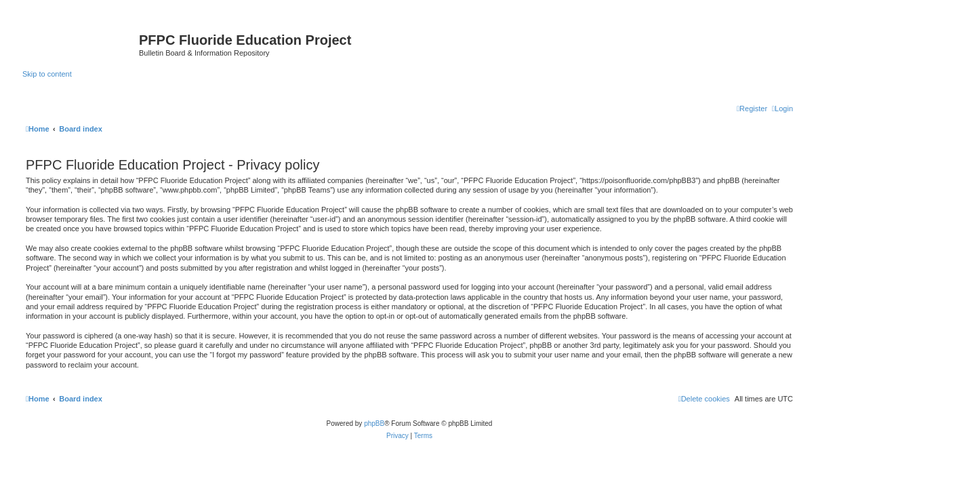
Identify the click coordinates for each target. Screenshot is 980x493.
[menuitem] (782, 109)
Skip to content (47, 74)
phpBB (374, 423)
